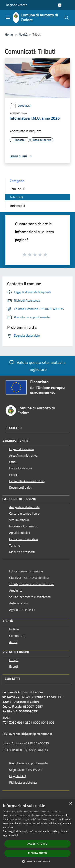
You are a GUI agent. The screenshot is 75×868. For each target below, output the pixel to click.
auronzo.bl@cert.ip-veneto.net (31, 734)
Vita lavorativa (19, 520)
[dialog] (37, 834)
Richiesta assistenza (23, 782)
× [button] (71, 804)
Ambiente (16, 590)
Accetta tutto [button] (37, 844)
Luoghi (14, 660)
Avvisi (13, 642)
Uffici (13, 462)
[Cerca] (67, 18)
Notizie (14, 629)
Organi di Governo (21, 449)
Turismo (15, 545)
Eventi (14, 666)
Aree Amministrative (23, 455)
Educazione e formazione (26, 571)
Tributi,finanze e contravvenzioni (31, 584)
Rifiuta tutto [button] (38, 853)
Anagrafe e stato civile (24, 507)
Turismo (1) (17, 206)
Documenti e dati (21, 487)
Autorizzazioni (19, 603)
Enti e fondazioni (21, 468)
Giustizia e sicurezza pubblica (29, 578)
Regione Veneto (17, 5)
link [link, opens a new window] (16, 835)
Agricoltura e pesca (22, 610)
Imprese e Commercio (24, 526)
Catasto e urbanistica (24, 539)
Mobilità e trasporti (22, 552)
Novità (23, 34)
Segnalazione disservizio (26, 770)
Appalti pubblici (20, 533)
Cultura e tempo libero (24, 513)
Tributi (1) (16, 197)
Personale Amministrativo (27, 481)
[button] (37, 861)
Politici (14, 475)
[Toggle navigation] (8, 17)
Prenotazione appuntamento (29, 763)
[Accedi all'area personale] (60, 5)
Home (9, 34)
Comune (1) (17, 189)
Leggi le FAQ (18, 776)
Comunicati (20, 106)
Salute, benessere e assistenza (30, 597)
